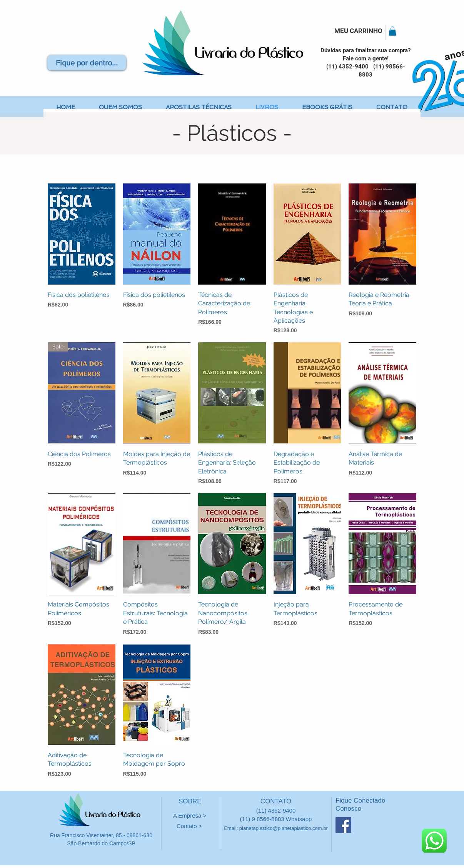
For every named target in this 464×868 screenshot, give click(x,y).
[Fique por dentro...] (87, 63)
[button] (392, 31)
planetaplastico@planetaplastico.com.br (284, 828)
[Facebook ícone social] (343, 825)
